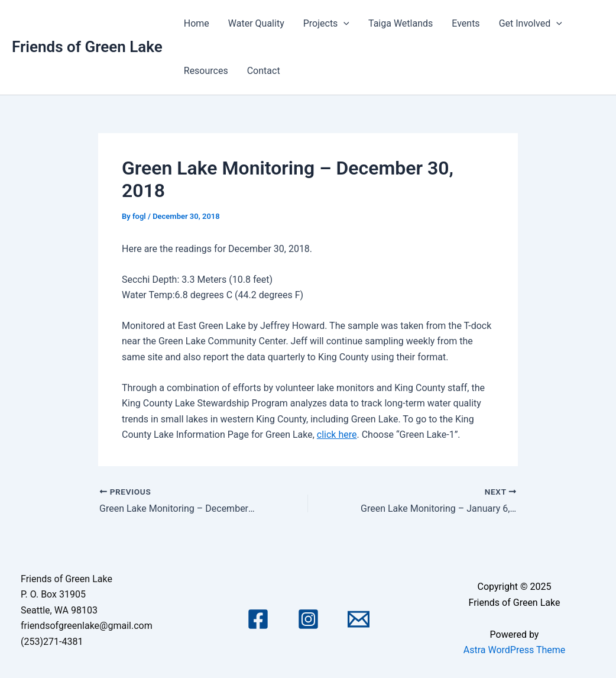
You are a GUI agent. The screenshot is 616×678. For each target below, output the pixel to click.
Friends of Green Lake (87, 47)
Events (466, 23)
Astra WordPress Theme (514, 650)
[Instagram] (308, 619)
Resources (206, 71)
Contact (264, 71)
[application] (343, 24)
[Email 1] (359, 619)
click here (337, 435)
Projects (326, 24)
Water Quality (256, 23)
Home (197, 23)
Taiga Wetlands (401, 23)
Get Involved (531, 24)
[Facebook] (258, 619)
